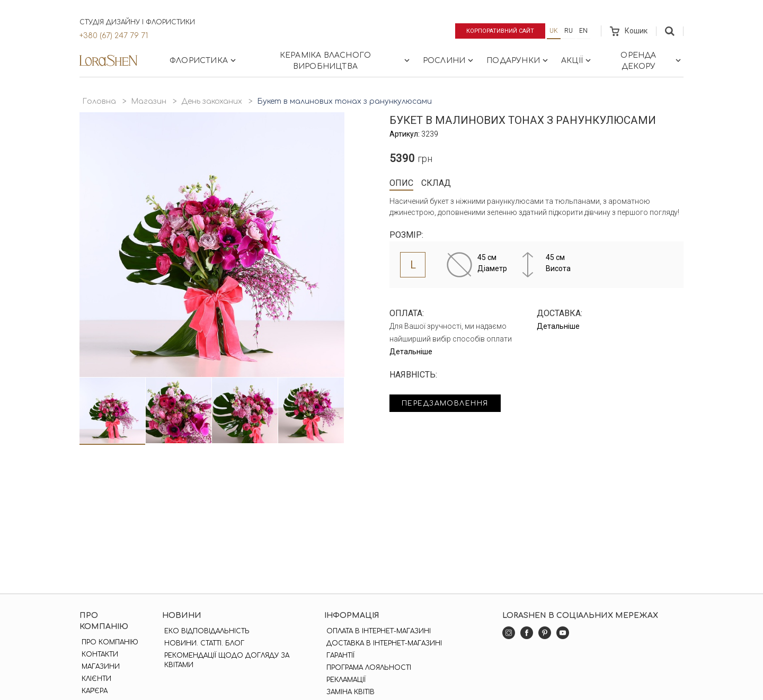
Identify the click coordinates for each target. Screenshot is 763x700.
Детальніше (411, 352)
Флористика (204, 60)
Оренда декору (652, 61)
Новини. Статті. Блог (203, 643)
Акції (577, 60)
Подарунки (518, 60)
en (583, 31)
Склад (436, 183)
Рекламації (344, 680)
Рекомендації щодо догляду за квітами (226, 660)
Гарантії (338, 656)
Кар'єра (92, 691)
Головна (99, 101)
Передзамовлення (452, 404)
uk (554, 31)
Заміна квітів (348, 692)
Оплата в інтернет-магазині (376, 631)
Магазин (149, 101)
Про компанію (108, 642)
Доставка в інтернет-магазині (382, 643)
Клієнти (94, 679)
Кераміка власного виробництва (346, 61)
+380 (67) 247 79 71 (114, 36)
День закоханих (212, 101)
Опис (401, 183)
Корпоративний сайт (497, 31)
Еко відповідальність (206, 631)
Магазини (99, 667)
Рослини (449, 60)
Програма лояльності (367, 668)
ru (569, 31)
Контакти (98, 654)
